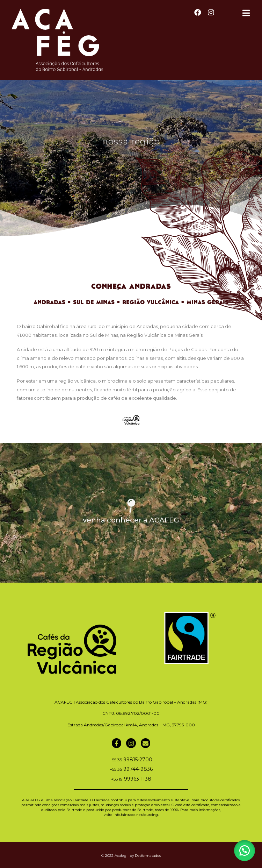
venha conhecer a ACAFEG (131, 520)
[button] (245, 851)
